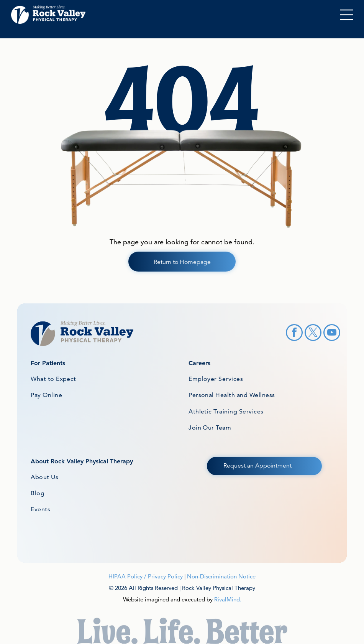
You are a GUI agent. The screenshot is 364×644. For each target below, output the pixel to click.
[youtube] (332, 334)
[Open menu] (347, 15)
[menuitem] (107, 379)
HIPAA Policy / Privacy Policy (146, 576)
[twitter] (313, 334)
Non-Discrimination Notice (221, 576)
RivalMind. (228, 599)
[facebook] (294, 334)
